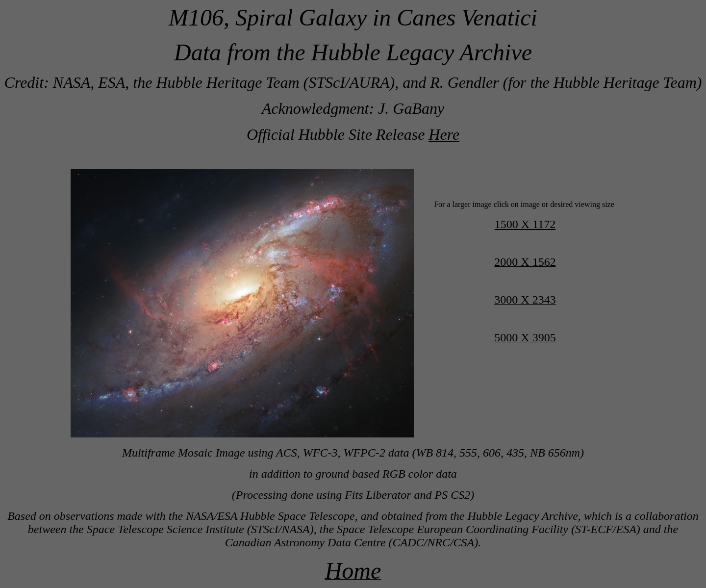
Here (444, 134)
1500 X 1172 (525, 224)
